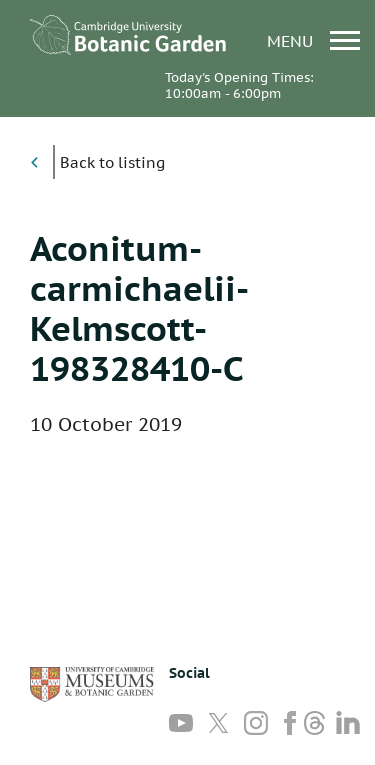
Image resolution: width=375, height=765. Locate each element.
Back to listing (112, 162)
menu (313, 40)
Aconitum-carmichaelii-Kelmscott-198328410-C (139, 308)
